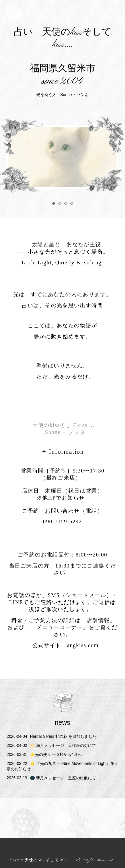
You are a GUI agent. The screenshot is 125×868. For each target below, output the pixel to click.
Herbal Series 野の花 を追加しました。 (53, 736)
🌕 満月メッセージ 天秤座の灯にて (51, 746)
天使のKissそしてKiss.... (48, 860)
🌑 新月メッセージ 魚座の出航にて (51, 778)
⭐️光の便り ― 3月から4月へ (44, 755)
